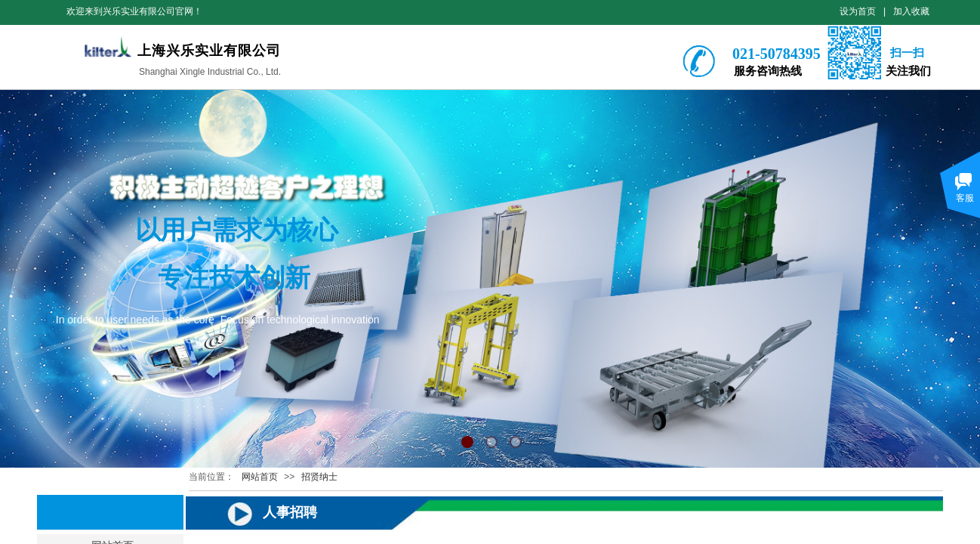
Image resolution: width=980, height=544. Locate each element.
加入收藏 (911, 11)
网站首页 (260, 477)
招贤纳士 (319, 477)
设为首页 (858, 11)
